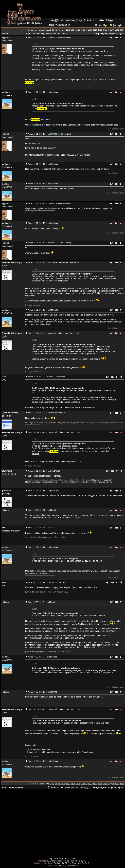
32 (118, 30)
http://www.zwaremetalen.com (62, 859)
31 (116, 30)
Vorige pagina (100, 34)
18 (84, 30)
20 (89, 30)
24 (99, 30)
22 (94, 30)
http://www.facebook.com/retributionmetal (41, 482)
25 (101, 30)
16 (79, 30)
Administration (63, 25)
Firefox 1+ (86, 863)
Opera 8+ (76, 863)
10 (64, 30)
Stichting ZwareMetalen (69, 866)
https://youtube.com (34, 638)
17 (82, 30)
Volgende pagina (116, 34)
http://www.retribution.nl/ (102, 480)
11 (67, 30)
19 (87, 30)
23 (96, 30)
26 (104, 30)
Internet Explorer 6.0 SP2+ (58, 863)
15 (77, 30)
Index (52, 25)
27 (106, 30)
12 (69, 30)
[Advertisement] (62, 823)
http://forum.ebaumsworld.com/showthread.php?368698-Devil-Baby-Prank (58, 155)
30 (113, 30)
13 (72, 30)
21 (91, 30)
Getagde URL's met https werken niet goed (45, 752)
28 (108, 30)
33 (121, 30)
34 (123, 30)
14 (74, 30)
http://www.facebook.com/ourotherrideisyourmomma (92, 482)
